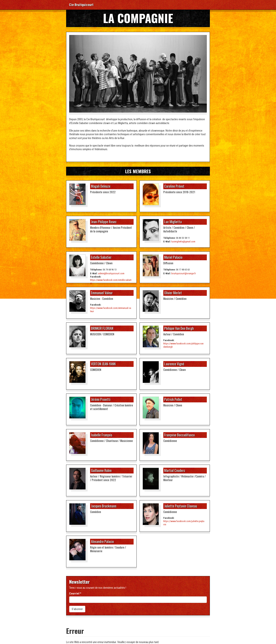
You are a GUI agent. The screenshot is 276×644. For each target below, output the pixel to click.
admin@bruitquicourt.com (111, 273)
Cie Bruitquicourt (81, 5)
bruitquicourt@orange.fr (184, 273)
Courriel (75, 593)
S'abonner (77, 609)
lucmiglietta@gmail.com (183, 242)
